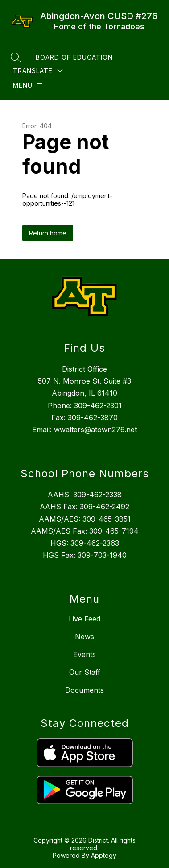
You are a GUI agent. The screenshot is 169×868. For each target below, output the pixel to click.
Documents (84, 690)
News (84, 637)
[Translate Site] (38, 71)
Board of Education (74, 57)
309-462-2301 (98, 406)
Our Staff (85, 672)
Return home (48, 233)
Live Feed (84, 619)
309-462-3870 (93, 418)
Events (84, 654)
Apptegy (104, 855)
